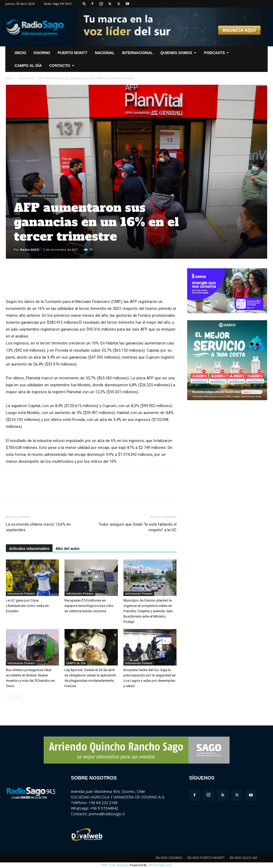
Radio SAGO (30, 250)
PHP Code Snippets (115, 865)
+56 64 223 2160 (103, 803)
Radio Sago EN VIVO (58, 4)
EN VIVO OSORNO (169, 858)
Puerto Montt (73, 53)
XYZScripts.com (160, 865)
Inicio (10, 78)
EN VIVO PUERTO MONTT (206, 858)
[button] (84, 4)
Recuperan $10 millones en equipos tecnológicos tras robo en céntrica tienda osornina (89, 606)
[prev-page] (9, 697)
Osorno (42, 53)
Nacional (105, 53)
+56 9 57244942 (104, 808)
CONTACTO (62, 66)
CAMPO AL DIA (76, 663)
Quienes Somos (178, 53)
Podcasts (217, 53)
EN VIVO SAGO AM (243, 858)
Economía (26, 78)
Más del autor (68, 549)
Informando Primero (44, 196)
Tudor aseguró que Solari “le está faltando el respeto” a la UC (138, 527)
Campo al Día (28, 66)
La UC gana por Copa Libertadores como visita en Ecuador (27, 606)
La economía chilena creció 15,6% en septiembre (38, 527)
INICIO (20, 53)
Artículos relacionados (29, 549)
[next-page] (18, 697)
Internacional (138, 53)
